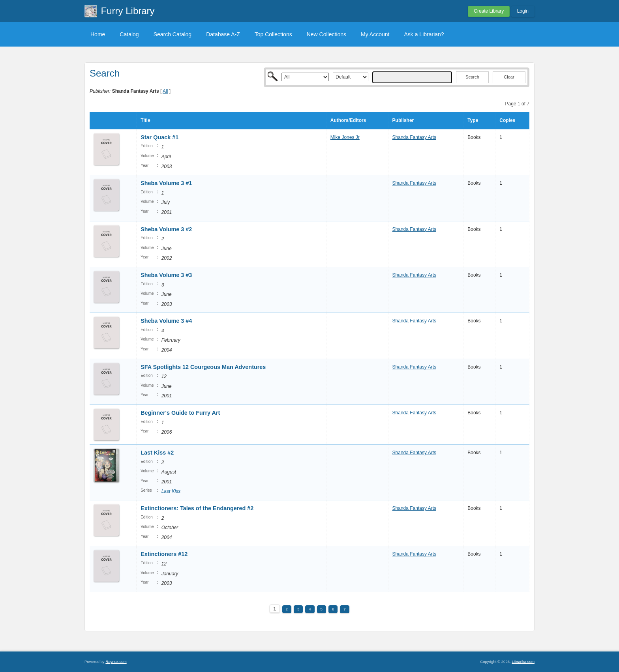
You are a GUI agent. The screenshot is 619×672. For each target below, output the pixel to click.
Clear (509, 77)
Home (98, 34)
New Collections (326, 34)
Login (523, 11)
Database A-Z (223, 34)
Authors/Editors (348, 120)
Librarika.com (523, 662)
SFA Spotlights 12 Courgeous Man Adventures (203, 367)
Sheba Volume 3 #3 (166, 275)
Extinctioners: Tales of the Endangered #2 (197, 508)
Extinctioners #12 (164, 554)
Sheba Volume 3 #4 (166, 321)
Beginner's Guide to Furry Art (180, 413)
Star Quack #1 (159, 137)
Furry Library (128, 11)
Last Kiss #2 (157, 453)
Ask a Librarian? (424, 34)
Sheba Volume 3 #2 (166, 229)
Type (473, 120)
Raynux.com (116, 662)
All (165, 91)
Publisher (403, 120)
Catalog (129, 34)
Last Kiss (171, 491)
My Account (375, 34)
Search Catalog (173, 34)
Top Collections (273, 34)
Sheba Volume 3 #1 (166, 183)
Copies (507, 120)
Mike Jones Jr (345, 137)
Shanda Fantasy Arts (414, 137)
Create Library (489, 11)
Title (145, 120)
